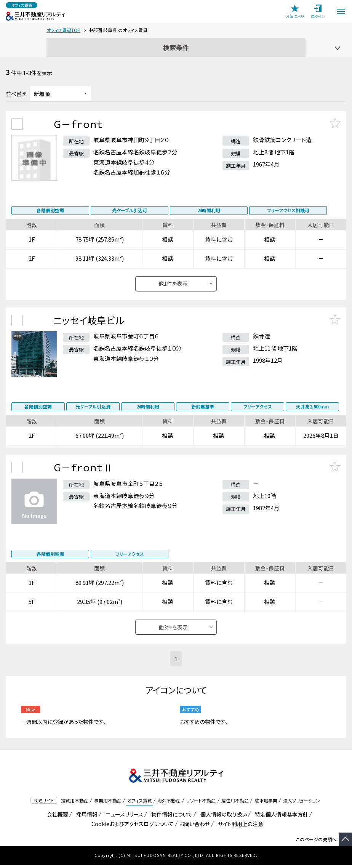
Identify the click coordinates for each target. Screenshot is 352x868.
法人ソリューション (302, 803)
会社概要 (56, 817)
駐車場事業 (266, 803)
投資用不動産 (75, 803)
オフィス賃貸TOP (63, 30)
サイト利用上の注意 (239, 827)
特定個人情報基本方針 (280, 817)
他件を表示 (173, 286)
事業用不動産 (108, 803)
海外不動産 (169, 803)
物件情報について (170, 817)
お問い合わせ (194, 827)
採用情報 (86, 817)
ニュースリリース (123, 817)
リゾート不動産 (201, 803)
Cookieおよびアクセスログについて (131, 827)
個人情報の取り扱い (222, 817)
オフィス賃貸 (140, 803)
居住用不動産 (235, 803)
